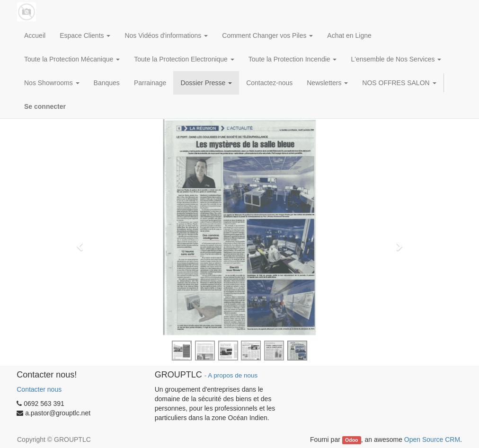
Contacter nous (39, 389)
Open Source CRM (432, 439)
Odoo (351, 440)
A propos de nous (233, 375)
